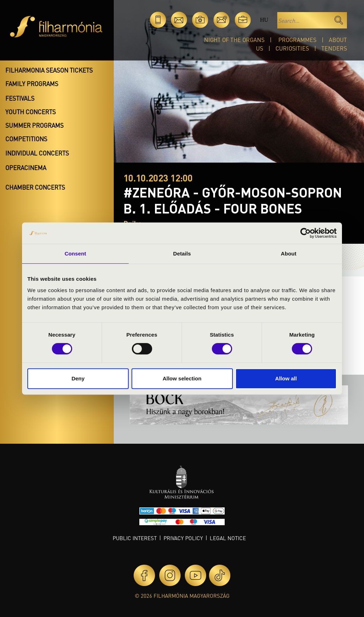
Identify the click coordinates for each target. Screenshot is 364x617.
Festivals (20, 98)
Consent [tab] (76, 254)
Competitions (26, 139)
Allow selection (182, 378)
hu (264, 20)
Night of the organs (234, 40)
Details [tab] (182, 254)
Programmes (297, 40)
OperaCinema (26, 168)
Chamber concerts (35, 187)
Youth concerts (31, 112)
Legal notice (228, 538)
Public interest (135, 538)
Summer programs (34, 125)
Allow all (286, 378)
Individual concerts (37, 153)
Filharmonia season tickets (49, 70)
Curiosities (292, 48)
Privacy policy (183, 538)
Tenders (334, 48)
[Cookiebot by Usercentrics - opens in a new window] (306, 233)
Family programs (32, 84)
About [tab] (289, 254)
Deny (78, 378)
